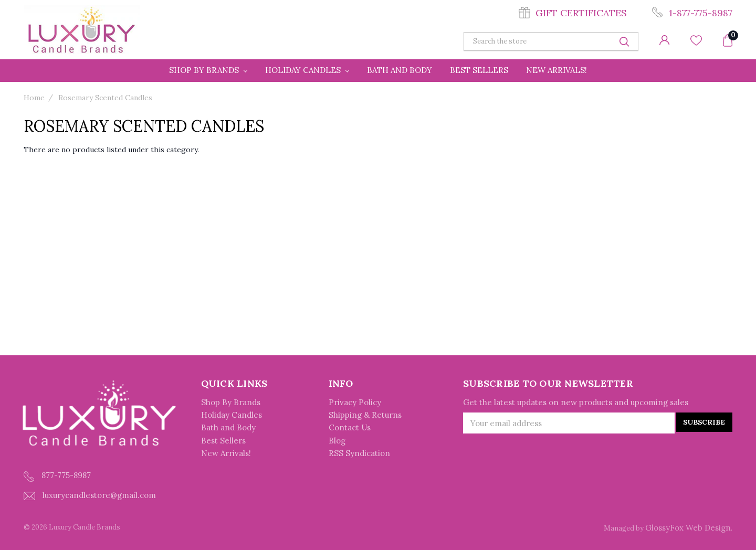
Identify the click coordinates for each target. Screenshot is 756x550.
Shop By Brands (208, 70)
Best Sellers (479, 70)
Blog (337, 441)
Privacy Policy (355, 402)
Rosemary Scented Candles (105, 98)
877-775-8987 (57, 476)
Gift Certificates (581, 13)
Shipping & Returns (365, 415)
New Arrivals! (556, 70)
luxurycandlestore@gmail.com (90, 495)
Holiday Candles (307, 70)
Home (34, 98)
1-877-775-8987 (701, 13)
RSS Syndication (359, 454)
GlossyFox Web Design (688, 528)
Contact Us (350, 428)
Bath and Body (400, 70)
